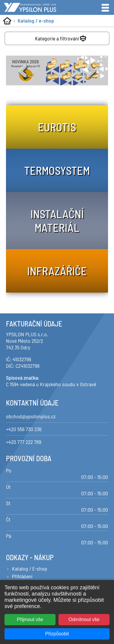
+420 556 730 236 (24, 429)
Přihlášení (22, 576)
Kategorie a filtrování (61, 37)
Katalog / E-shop (30, 568)
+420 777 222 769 (24, 442)
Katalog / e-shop (36, 21)
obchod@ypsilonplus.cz (31, 416)
